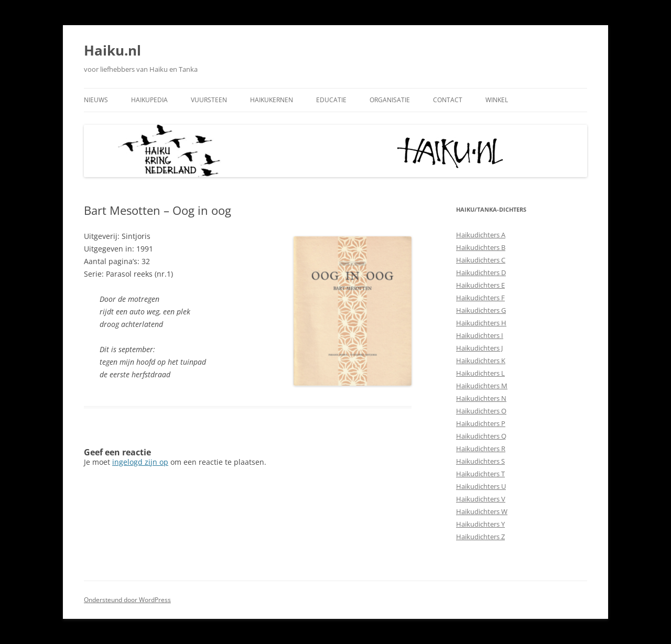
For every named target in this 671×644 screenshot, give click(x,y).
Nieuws (96, 100)
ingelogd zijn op (140, 462)
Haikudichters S (480, 461)
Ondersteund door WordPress (127, 600)
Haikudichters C (481, 260)
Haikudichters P (481, 423)
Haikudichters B (481, 247)
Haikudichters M (482, 386)
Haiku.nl (112, 50)
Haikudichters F (480, 298)
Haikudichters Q (481, 436)
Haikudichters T (480, 474)
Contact (448, 100)
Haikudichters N (481, 398)
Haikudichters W (482, 511)
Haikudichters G (481, 310)
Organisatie (390, 100)
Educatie (331, 100)
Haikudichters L (480, 373)
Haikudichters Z (480, 537)
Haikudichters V (481, 499)
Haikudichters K (481, 361)
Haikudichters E (480, 285)
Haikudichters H (481, 323)
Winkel (497, 100)
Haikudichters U (481, 486)
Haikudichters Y (480, 524)
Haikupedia (149, 100)
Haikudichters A (481, 235)
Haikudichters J (479, 348)
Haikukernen (272, 100)
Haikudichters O (481, 411)
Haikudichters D (481, 272)
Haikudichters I (480, 335)
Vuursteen (209, 100)
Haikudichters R (481, 449)
